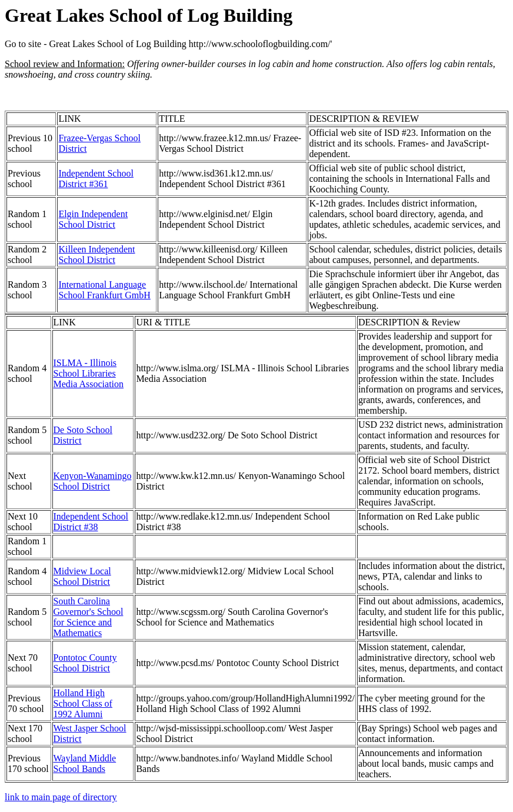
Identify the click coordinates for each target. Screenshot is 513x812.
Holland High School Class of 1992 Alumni (83, 703)
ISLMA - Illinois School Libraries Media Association (89, 373)
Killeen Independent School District (96, 254)
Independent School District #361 (96, 179)
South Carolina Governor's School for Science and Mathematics (89, 617)
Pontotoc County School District (85, 663)
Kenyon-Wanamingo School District (93, 481)
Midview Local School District (82, 576)
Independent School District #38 (91, 522)
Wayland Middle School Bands (85, 763)
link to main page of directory (61, 797)
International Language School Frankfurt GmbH (104, 290)
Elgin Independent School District (93, 219)
